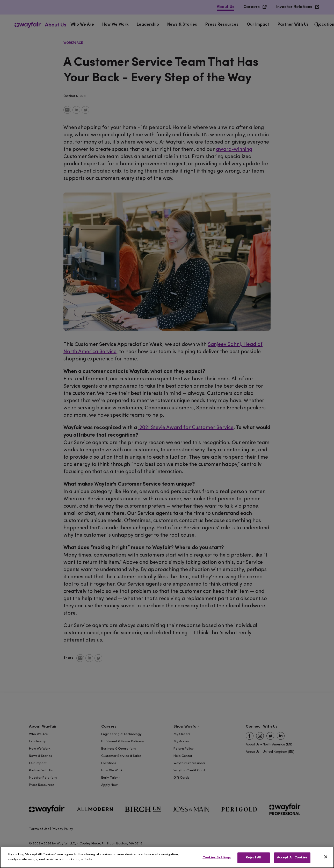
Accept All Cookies (292, 858)
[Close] (326, 857)
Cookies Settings (217, 858)
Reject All (253, 858)
